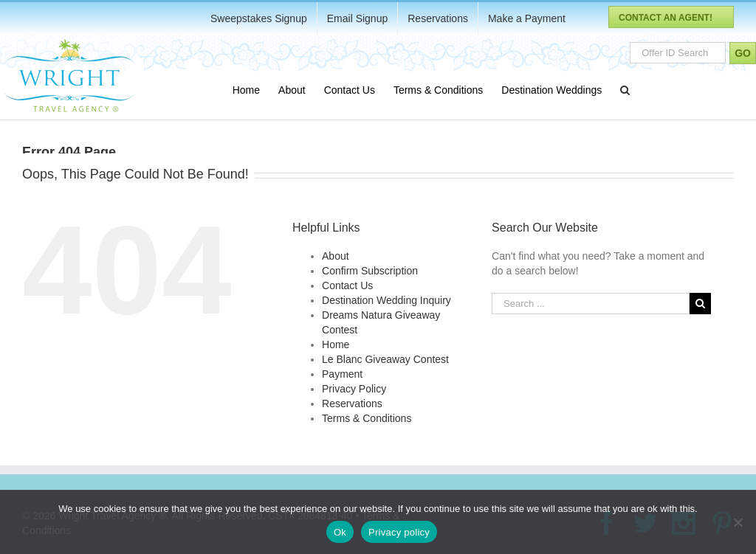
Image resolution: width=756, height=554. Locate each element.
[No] (738, 522)
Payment (342, 374)
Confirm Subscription (370, 271)
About (336, 256)
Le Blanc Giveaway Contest (385, 359)
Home (336, 344)
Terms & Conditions (367, 418)
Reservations (352, 404)
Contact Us (347, 285)
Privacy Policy (354, 389)
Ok (340, 532)
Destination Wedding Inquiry (386, 300)
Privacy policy (399, 532)
